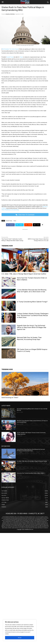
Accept (20, 638)
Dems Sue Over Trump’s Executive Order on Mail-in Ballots (31, 473)
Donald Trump (10, 57)
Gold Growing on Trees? (10, 398)
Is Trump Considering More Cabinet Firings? (32, 302)
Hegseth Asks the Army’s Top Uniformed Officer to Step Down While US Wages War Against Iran (32, 327)
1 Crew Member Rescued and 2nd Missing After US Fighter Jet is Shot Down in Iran (32, 291)
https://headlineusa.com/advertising (10, 210)
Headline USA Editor (10, 14)
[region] (20, 630)
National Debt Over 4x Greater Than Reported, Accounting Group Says (29, 338)
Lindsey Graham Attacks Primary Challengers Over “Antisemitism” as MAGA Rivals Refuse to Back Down (33, 315)
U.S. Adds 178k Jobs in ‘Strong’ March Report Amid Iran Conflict (24, 274)
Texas (21, 57)
